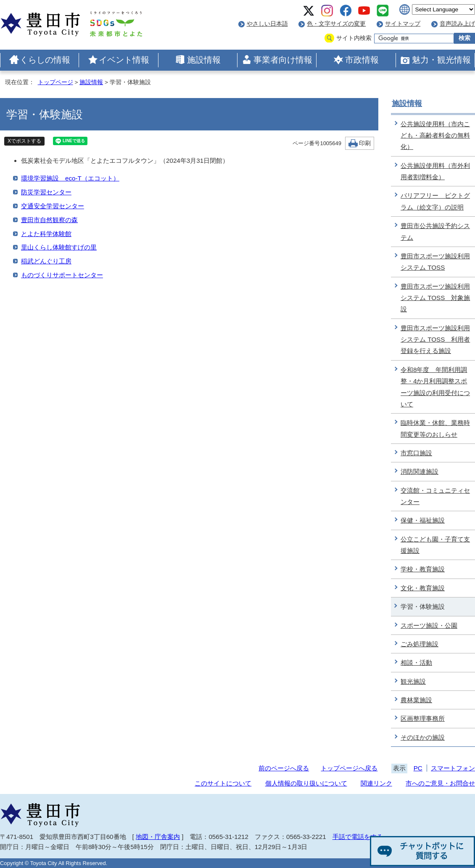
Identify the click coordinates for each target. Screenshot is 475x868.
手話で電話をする (358, 837)
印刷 (365, 143)
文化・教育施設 (423, 588)
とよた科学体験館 (46, 234)
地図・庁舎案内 (158, 837)
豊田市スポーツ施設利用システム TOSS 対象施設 (435, 298)
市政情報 (362, 60)
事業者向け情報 (283, 60)
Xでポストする (24, 141)
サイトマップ (403, 24)
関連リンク (376, 783)
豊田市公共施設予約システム (435, 231)
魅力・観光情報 (441, 60)
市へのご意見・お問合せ (440, 783)
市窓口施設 (416, 453)
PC (418, 768)
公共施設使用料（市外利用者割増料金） (435, 171)
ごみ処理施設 (420, 644)
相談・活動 (416, 662)
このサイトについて (223, 783)
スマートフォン (453, 768)
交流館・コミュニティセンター (435, 496)
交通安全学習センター (53, 206)
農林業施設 (416, 700)
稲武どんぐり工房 (46, 261)
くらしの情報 (45, 60)
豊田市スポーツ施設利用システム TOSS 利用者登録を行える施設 (435, 340)
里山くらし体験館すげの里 (59, 247)
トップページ (55, 82)
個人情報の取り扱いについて (306, 783)
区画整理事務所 (423, 718)
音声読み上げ (457, 24)
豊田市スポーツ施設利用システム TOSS (435, 262)
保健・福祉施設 (423, 520)
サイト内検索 (354, 38)
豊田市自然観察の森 (49, 220)
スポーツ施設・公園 (429, 625)
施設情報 (204, 60)
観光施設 (413, 681)
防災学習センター (46, 192)
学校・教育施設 (423, 569)
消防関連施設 (420, 471)
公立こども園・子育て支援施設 (435, 545)
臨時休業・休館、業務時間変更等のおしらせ (435, 428)
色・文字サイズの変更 (336, 24)
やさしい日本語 (267, 24)
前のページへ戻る (284, 768)
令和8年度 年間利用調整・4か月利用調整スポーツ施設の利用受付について (435, 387)
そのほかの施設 (423, 737)
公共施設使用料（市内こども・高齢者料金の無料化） (435, 135)
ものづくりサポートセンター (62, 275)
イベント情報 (124, 60)
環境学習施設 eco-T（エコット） (70, 178)
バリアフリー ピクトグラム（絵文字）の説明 (435, 201)
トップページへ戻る (349, 768)
